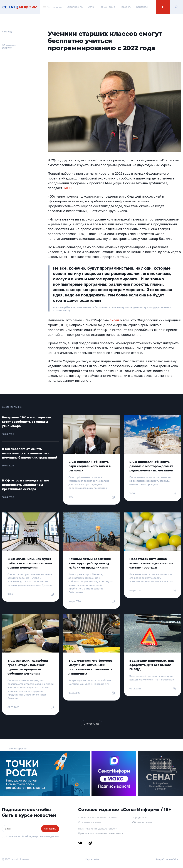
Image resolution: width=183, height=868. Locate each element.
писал (114, 320)
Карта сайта (92, 859)
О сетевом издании (90, 822)
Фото (91, 7)
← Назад (7, 32)
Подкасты (126, 7)
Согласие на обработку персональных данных (32, 836)
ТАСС (67, 188)
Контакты (142, 7)
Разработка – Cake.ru (168, 859)
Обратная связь (142, 822)
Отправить (50, 829)
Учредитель (139, 817)
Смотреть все (92, 724)
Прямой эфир (107, 7)
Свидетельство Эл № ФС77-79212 (98, 817)
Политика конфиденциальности (98, 829)
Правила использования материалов (101, 833)
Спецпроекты (75, 7)
